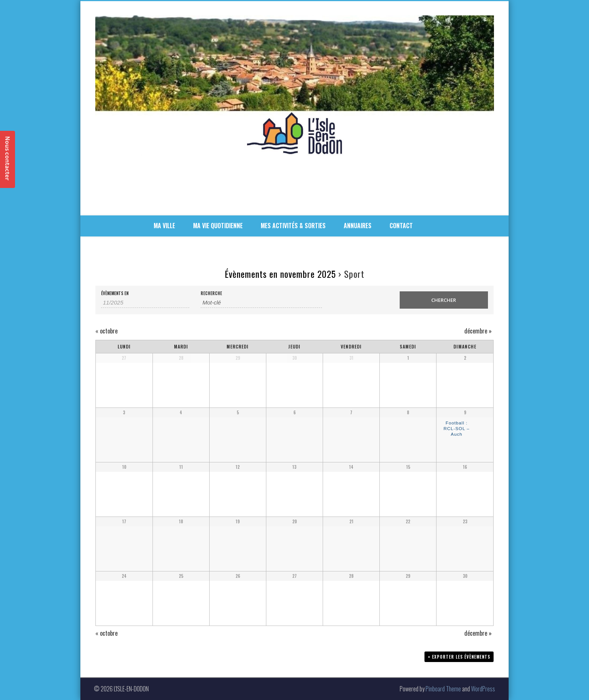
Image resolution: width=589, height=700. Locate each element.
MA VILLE (164, 226)
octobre (106, 331)
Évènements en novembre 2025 (280, 274)
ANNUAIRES (358, 226)
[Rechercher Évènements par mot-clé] (261, 303)
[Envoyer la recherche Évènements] (444, 300)
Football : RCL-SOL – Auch (457, 428)
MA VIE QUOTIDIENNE (218, 226)
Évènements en (115, 293)
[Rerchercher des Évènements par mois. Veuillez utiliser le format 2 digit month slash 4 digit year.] (145, 303)
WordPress (483, 689)
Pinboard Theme (443, 689)
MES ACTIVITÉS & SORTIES (293, 226)
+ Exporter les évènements (459, 657)
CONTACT (401, 226)
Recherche (211, 293)
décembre (478, 331)
